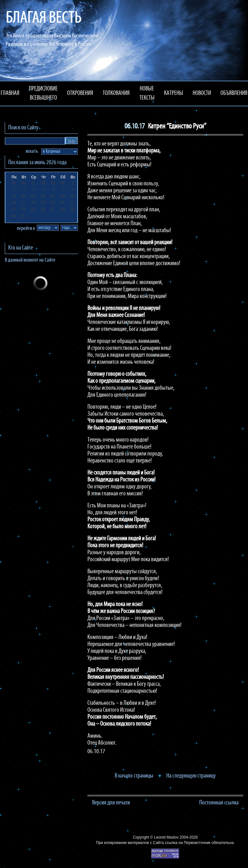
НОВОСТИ (202, 93)
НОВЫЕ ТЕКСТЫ (147, 93)
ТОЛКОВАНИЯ (116, 93)
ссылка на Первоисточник (188, 843)
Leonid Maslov (166, 837)
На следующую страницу (191, 776)
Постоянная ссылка (219, 803)
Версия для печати (111, 803)
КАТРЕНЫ (174, 93)
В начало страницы (134, 776)
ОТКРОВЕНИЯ (80, 93)
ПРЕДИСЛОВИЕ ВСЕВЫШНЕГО (43, 93)
